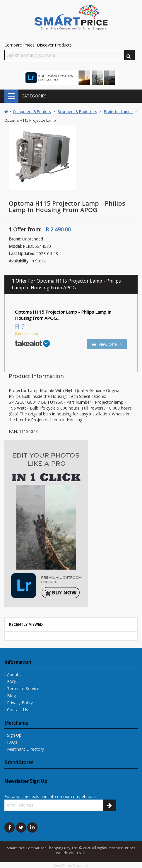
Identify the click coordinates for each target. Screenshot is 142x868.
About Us (16, 674)
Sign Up (14, 735)
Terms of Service (23, 689)
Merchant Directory (25, 749)
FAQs (12, 681)
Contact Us (18, 710)
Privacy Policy (20, 703)
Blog (11, 696)
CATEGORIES (11, 96)
